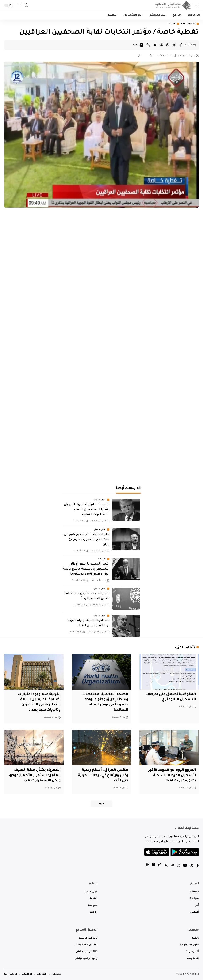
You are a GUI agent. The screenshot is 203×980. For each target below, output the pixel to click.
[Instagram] (179, 866)
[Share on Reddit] (161, 45)
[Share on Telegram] (155, 45)
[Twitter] (192, 866)
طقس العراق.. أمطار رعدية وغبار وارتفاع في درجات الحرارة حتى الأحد (103, 776)
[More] (135, 45)
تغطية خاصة (188, 24)
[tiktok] (160, 866)
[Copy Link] (148, 45)
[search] (26, 5)
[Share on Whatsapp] (168, 45)
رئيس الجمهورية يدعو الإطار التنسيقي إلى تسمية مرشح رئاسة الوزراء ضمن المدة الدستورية (86, 569)
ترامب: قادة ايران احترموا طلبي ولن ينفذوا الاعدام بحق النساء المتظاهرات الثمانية (87, 510)
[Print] (142, 45)
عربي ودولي (100, 500)
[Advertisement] (101, 444)
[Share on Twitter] (174, 45)
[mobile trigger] (195, 5)
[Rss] (166, 866)
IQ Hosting (193, 974)
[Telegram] (172, 866)
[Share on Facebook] (181, 45)
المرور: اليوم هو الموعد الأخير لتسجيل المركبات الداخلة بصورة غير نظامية (172, 776)
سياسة (102, 559)
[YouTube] (185, 866)
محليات (172, 24)
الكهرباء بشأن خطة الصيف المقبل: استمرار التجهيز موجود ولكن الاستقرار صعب (34, 776)
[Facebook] (198, 866)
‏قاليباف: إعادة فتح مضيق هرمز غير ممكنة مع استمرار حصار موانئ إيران (87, 540)
